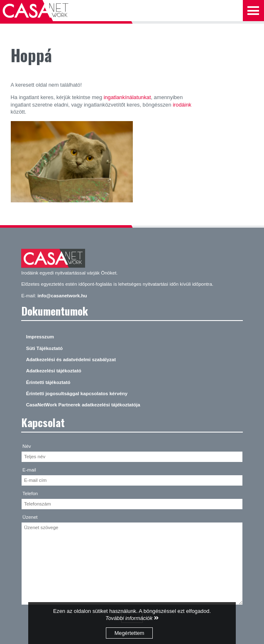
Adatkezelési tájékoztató (54, 371)
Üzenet (30, 517)
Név (27, 446)
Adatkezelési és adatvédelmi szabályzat (71, 360)
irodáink (182, 105)
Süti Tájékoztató (44, 348)
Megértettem (130, 633)
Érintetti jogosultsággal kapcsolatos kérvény (77, 394)
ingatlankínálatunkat (127, 97)
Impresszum (40, 337)
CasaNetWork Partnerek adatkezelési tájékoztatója (83, 405)
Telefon (30, 493)
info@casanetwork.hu (62, 296)
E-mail (29, 470)
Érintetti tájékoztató (48, 382)
